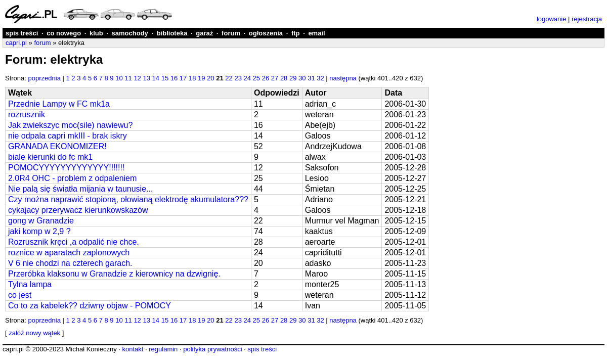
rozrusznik (27, 115)
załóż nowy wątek (34, 333)
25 (256, 78)
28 (284, 78)
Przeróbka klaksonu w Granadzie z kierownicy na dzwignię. (114, 274)
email (316, 33)
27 (275, 78)
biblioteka (172, 33)
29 (293, 78)
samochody (130, 33)
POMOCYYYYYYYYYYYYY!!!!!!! (66, 168)
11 (128, 78)
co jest (20, 295)
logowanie (552, 19)
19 (201, 78)
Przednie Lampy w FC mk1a (59, 104)
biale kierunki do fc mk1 (50, 157)
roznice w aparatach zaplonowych (69, 253)
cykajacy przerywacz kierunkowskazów (78, 210)
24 (247, 78)
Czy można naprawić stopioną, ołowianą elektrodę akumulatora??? (128, 199)
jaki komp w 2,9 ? (39, 231)
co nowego (64, 33)
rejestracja (587, 19)
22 (229, 78)
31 (311, 78)
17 (183, 78)
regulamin (163, 349)
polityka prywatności (212, 349)
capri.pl (16, 43)
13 (146, 78)
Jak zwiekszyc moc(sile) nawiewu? (70, 125)
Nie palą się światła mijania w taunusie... (80, 189)
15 (165, 78)
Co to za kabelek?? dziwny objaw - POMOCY (90, 306)
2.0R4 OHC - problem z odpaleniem (72, 178)
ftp (296, 33)
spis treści (22, 33)
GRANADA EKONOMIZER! (57, 146)
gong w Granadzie (41, 221)
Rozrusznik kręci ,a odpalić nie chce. (74, 242)
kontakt (133, 349)
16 (174, 78)
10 (119, 78)
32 (320, 78)
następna (343, 78)
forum (231, 33)
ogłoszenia (266, 33)
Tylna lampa (30, 284)
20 (210, 78)
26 (266, 78)
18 (192, 78)
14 (156, 78)
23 (238, 78)
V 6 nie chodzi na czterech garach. (70, 263)
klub (96, 33)
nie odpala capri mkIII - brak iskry (68, 136)
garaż (204, 33)
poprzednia (45, 78)
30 (302, 78)
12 (137, 78)
